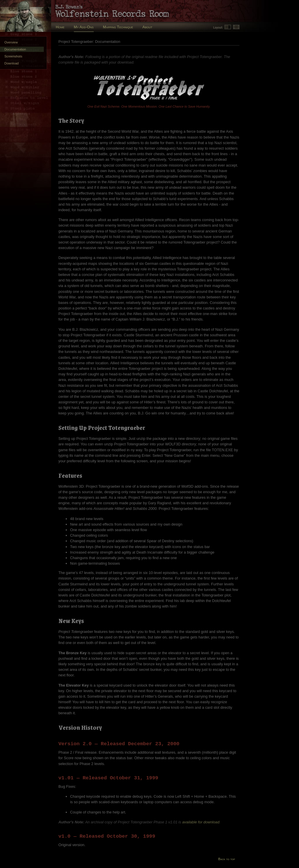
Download (12, 63)
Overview (11, 42)
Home (60, 27)
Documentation (15, 49)
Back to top (227, 859)
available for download (201, 822)
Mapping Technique (118, 27)
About (147, 27)
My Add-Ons (84, 27)
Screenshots (13, 56)
